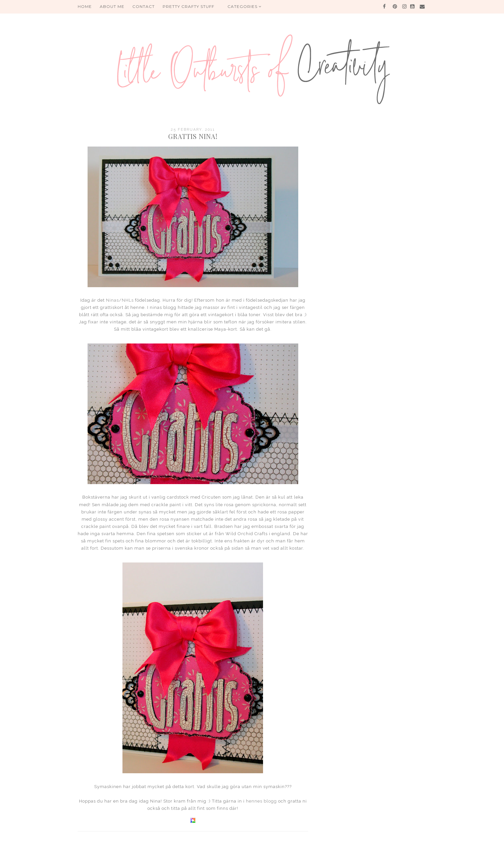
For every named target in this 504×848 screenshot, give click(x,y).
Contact (144, 6)
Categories (245, 6)
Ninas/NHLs (120, 300)
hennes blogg (261, 801)
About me (112, 6)
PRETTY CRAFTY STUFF (188, 6)
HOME (85, 6)
